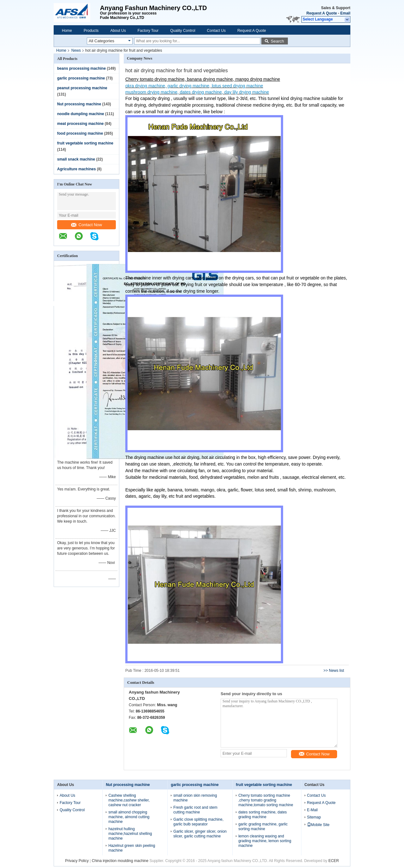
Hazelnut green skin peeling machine (132, 848)
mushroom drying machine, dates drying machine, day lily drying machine (197, 92)
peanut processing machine (82, 88)
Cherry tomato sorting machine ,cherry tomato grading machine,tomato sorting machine (266, 800)
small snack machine (76, 159)
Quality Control (183, 31)
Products (91, 31)
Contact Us (216, 31)
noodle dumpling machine (81, 114)
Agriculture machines (77, 169)
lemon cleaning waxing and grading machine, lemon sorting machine (265, 841)
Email (345, 13)
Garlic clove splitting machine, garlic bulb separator (198, 822)
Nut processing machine (79, 104)
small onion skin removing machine (195, 798)
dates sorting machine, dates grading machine (262, 815)
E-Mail (312, 810)
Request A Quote (322, 13)
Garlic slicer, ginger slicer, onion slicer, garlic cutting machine (200, 834)
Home (67, 31)
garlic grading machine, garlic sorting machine (263, 827)
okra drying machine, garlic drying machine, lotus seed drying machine (194, 86)
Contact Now (86, 225)
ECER (333, 861)
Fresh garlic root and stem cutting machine (195, 810)
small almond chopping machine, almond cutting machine (129, 817)
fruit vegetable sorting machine (85, 143)
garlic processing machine (81, 78)
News (76, 50)
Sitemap (314, 817)
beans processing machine (81, 68)
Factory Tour (148, 31)
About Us (118, 31)
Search (277, 41)
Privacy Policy (77, 861)
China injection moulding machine (120, 861)
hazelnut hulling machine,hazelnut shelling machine (130, 834)
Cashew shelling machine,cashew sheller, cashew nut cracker (129, 800)
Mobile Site (318, 825)
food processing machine (80, 133)
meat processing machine (80, 124)
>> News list (334, 671)
